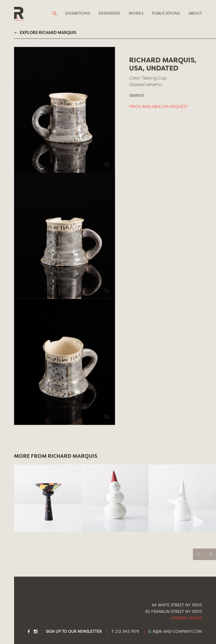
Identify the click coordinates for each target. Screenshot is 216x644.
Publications (166, 13)
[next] (210, 554)
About (195, 13)
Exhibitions (78, 13)
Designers (109, 13)
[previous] (199, 554)
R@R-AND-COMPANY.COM (177, 632)
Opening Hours (186, 618)
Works (136, 13)
